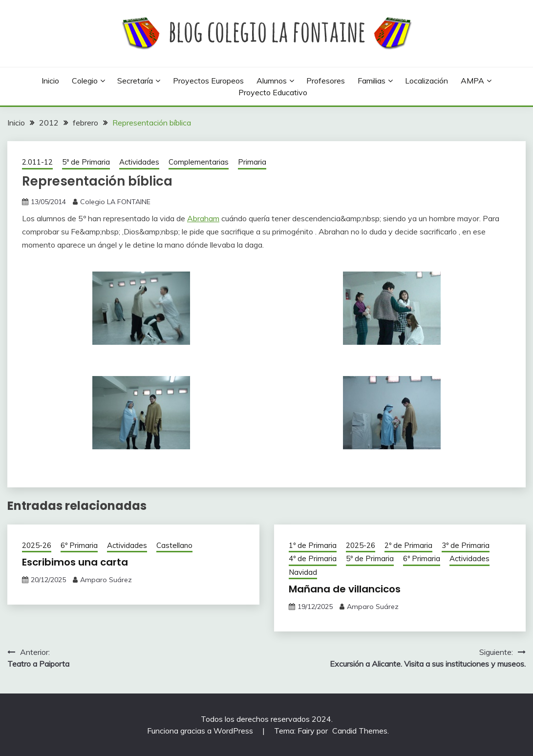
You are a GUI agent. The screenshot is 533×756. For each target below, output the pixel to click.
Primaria (252, 162)
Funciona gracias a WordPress (201, 731)
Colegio (85, 81)
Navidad (303, 572)
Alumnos (272, 81)
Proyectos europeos (208, 81)
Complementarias (199, 162)
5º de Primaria (86, 162)
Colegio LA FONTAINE (115, 202)
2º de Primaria (408, 545)
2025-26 (37, 545)
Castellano (174, 545)
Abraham (203, 218)
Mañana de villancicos (345, 589)
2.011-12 (37, 162)
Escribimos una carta (75, 562)
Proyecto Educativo (273, 92)
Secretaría (135, 81)
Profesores (326, 81)
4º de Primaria (313, 558)
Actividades (139, 162)
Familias (372, 81)
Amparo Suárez (106, 580)
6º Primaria (79, 545)
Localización (426, 81)
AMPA (472, 81)
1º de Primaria (313, 545)
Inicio (50, 81)
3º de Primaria (466, 545)
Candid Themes (360, 731)
